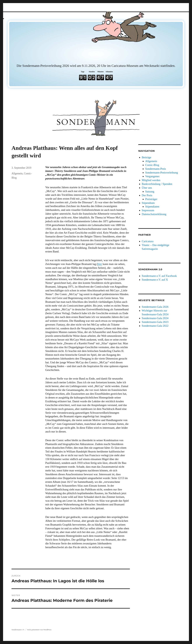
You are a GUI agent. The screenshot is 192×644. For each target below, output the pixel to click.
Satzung (150, 191)
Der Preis (147, 195)
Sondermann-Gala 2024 (155, 318)
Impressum (148, 210)
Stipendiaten (152, 207)
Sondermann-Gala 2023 (155, 322)
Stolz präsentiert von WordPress (39, 630)
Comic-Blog (152, 165)
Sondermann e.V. (18, 630)
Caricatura (148, 241)
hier (100, 264)
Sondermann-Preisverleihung (162, 173)
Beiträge (147, 157)
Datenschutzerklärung (154, 214)
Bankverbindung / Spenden (157, 184)
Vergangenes (152, 176)
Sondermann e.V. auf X (155, 280)
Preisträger (151, 199)
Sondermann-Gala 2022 (155, 326)
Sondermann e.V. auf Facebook (159, 276)
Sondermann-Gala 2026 (155, 307)
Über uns (147, 188)
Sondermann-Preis (156, 169)
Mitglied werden (151, 180)
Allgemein (17, 173)
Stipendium (148, 203)
